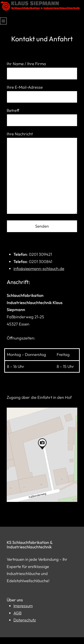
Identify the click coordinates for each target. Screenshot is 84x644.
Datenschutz (25, 620)
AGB (17, 613)
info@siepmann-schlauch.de (39, 269)
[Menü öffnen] (3, 21)
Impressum (23, 606)
